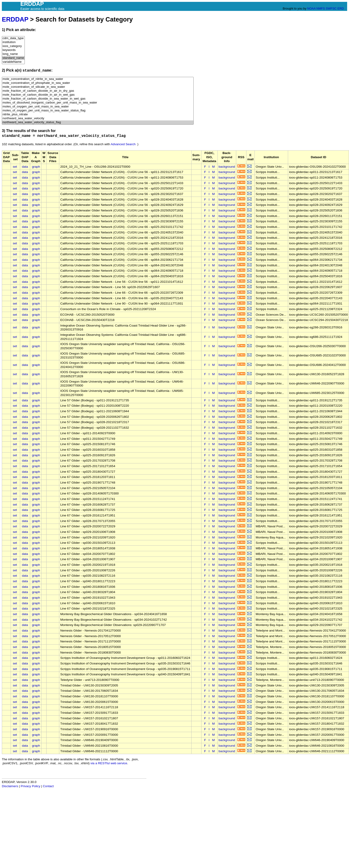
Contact (48, 786)
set (15, 167)
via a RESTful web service (109, 763)
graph (36, 167)
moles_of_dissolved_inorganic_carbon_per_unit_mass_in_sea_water (98, 103)
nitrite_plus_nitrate (98, 115)
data (25, 167)
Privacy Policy (30, 786)
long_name (13, 54)
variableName (13, 62)
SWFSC (331, 8)
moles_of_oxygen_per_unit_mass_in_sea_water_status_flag (98, 111)
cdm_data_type (13, 38)
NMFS (321, 8)
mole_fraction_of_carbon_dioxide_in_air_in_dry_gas (98, 91)
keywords (13, 50)
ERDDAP (15, 19)
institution (13, 42)
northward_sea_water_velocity (98, 118)
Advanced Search (123, 144)
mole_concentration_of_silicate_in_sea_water (98, 87)
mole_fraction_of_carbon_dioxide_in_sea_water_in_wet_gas (98, 99)
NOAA (311, 8)
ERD (341, 8)
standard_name (13, 58)
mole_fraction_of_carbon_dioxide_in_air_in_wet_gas (98, 95)
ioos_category (13, 46)
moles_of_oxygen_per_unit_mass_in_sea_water (98, 107)
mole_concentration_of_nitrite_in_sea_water (98, 79)
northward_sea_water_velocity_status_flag (98, 122)
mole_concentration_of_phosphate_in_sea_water (98, 83)
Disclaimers (10, 786)
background (227, 167)
